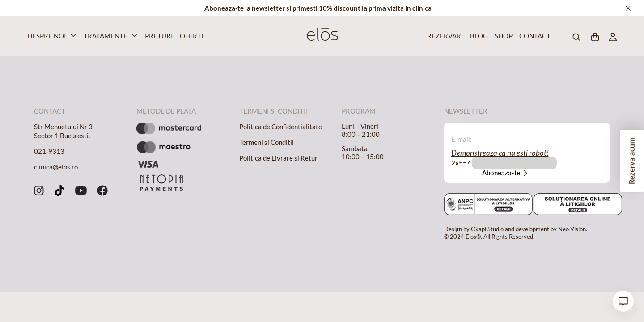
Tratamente (106, 36)
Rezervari (443, 36)
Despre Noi (47, 36)
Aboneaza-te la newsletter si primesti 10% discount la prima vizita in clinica (318, 8)
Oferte (191, 36)
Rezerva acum (632, 161)
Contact (533, 36)
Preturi (158, 36)
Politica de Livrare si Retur (278, 158)
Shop (503, 36)
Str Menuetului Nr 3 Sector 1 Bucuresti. (63, 131)
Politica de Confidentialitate (281, 127)
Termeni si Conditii (267, 142)
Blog (478, 36)
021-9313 (49, 151)
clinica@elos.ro (56, 167)
